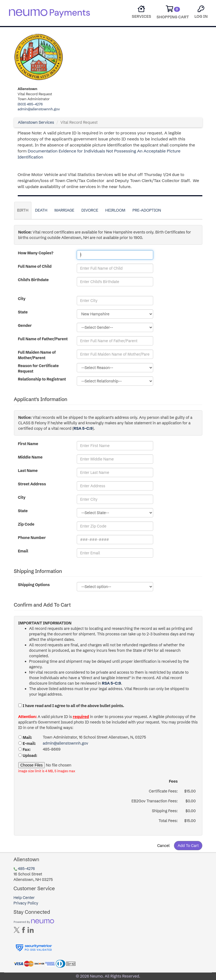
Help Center (24, 898)
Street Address (32, 484)
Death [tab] (41, 210)
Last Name (28, 471)
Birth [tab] (23, 210)
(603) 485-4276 (30, 104)
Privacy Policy (26, 903)
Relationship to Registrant (42, 379)
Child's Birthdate (33, 280)
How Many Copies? (36, 253)
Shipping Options (34, 585)
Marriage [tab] (64, 210)
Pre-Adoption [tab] (147, 210)
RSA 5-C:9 (83, 428)
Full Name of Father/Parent (43, 339)
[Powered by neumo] (34, 921)
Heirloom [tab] (115, 210)
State (23, 312)
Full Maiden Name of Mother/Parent (37, 355)
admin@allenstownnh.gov (39, 109)
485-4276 (26, 869)
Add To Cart (188, 846)
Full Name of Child (35, 266)
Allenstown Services (36, 122)
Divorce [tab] (90, 210)
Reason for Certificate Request (39, 368)
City (22, 299)
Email (23, 551)
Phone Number (32, 538)
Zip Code (26, 524)
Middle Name (30, 457)
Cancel (163, 846)
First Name (28, 444)
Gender (25, 325)
